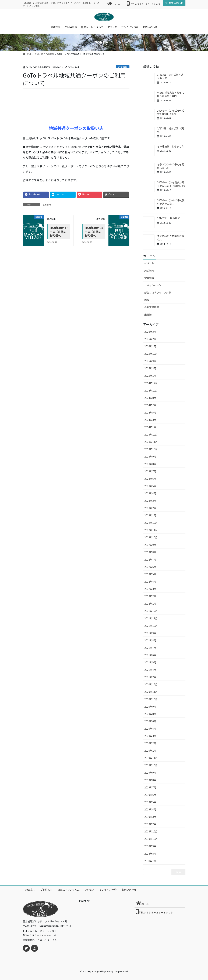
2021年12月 (151, 611)
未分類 (148, 315)
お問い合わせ (174, 3)
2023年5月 (150, 486)
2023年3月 (150, 501)
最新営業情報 (152, 307)
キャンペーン (154, 285)
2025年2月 (150, 368)
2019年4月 (150, 809)
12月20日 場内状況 (168, 218)
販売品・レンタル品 (69, 890)
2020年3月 (150, 736)
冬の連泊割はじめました (171, 146)
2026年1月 (150, 346)
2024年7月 (150, 405)
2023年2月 (150, 508)
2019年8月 (150, 780)
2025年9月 (150, 361)
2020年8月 (150, 714)
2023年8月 (150, 464)
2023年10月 (151, 449)
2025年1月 (150, 376)
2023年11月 (151, 442)
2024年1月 (150, 427)
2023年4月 (150, 493)
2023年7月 (150, 471)
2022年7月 (150, 560)
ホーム (114, 3)
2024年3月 (150, 420)
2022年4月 (150, 582)
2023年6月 (150, 479)
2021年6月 (150, 655)
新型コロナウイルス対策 (158, 292)
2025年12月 (151, 354)
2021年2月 (150, 677)
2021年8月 (150, 640)
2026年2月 (150, 339)
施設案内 (30, 890)
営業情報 (123, 67)
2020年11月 (151, 692)
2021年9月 (150, 633)
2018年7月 (150, 861)
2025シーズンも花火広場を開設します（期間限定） (172, 184)
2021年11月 (151, 618)
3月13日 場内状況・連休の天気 (170, 76)
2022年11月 (151, 530)
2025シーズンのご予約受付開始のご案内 (171, 202)
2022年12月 (151, 523)
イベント (149, 263)
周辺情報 (149, 270)
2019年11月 (151, 758)
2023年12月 (151, 434)
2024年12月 (151, 383)
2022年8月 (150, 552)
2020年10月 (151, 699)
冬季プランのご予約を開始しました (171, 166)
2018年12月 (151, 831)
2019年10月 (151, 765)
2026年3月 (150, 332)
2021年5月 (150, 662)
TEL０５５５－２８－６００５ (144, 3)
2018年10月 (151, 839)
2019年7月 (150, 787)
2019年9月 (150, 773)
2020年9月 (150, 707)
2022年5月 (150, 574)
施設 (147, 300)
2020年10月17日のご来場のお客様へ (59, 232)
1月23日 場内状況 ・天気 (170, 130)
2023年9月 (150, 456)
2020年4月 (150, 729)
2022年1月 (150, 604)
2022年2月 (150, 596)
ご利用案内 (46, 890)
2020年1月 (150, 751)
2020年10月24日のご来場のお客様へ (94, 232)
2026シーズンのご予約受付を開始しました (171, 112)
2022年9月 (150, 545)
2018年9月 (150, 846)
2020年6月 (150, 721)
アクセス (89, 890)
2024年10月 (151, 390)
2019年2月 (150, 824)
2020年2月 (150, 743)
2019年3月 (150, 817)
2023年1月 (150, 515)
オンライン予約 (108, 890)
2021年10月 (151, 626)
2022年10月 (151, 537)
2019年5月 (150, 802)
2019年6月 (150, 795)
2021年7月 (150, 648)
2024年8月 (150, 398)
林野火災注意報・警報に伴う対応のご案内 (171, 94)
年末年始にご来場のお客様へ (171, 238)
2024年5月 (150, 412)
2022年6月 (150, 567)
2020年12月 (151, 684)
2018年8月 (150, 854)
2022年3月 (150, 589)
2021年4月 (150, 670)
